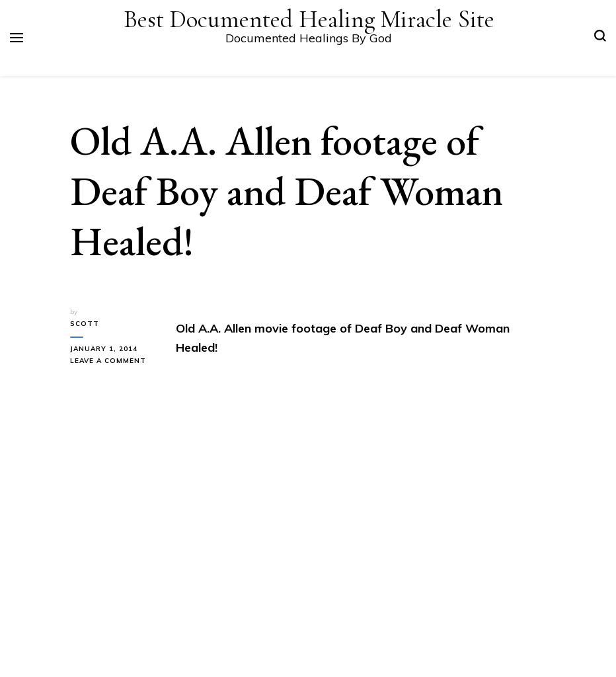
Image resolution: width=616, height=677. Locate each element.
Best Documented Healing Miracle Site (309, 20)
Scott (85, 324)
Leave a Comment (113, 361)
